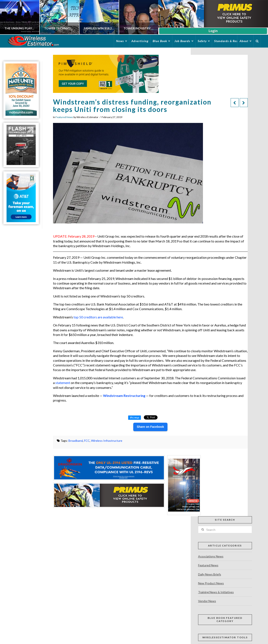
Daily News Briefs (210, 574)
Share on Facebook (150, 427)
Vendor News (207, 601)
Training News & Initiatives (216, 592)
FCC (87, 441)
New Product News (211, 583)
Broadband (76, 441)
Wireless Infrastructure (107, 441)
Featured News (64, 117)
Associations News (211, 556)
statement (63, 383)
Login (213, 31)
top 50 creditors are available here (98, 317)
